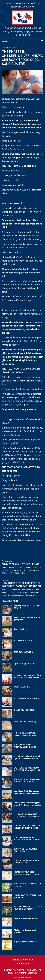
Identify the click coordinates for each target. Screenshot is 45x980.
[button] (41, 41)
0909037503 (28, 7)
